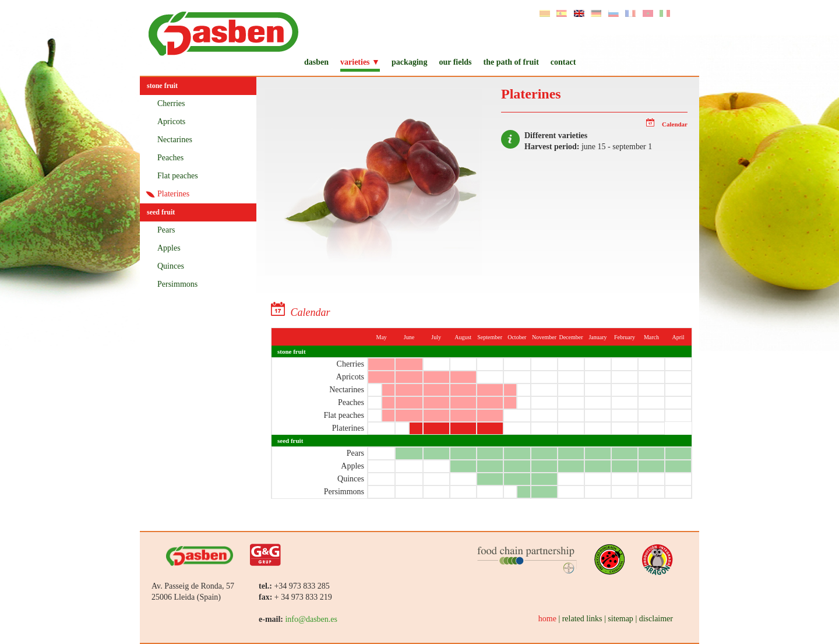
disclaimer (656, 619)
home (547, 619)
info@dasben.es (311, 619)
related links (582, 619)
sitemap (621, 619)
